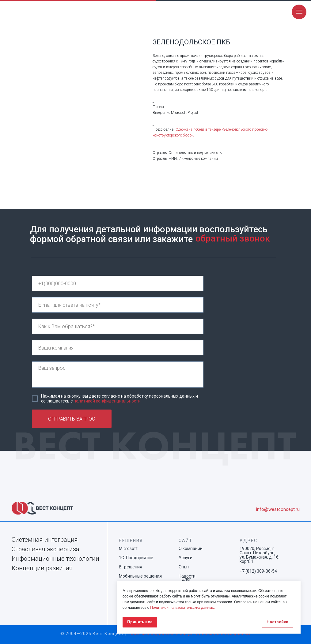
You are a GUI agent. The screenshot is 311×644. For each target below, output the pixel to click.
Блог (186, 579)
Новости (187, 576)
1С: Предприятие (136, 558)
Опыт (184, 567)
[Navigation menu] (299, 12)
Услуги (186, 558)
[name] (118, 326)
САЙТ (186, 541)
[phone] (118, 283)
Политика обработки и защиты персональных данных (189, 634)
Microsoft (128, 549)
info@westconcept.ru (278, 509)
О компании (191, 549)
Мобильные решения (140, 576)
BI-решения (131, 567)
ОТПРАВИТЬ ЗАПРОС (72, 419)
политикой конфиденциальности (107, 401)
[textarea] (118, 374)
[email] (118, 305)
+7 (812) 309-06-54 (258, 571)
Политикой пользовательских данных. (182, 608)
